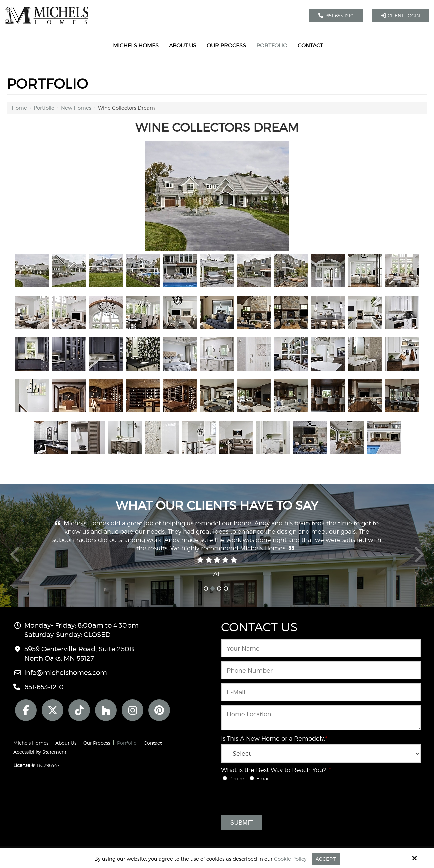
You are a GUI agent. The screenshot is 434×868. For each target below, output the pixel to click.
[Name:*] (321, 648)
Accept (326, 859)
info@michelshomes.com (66, 673)
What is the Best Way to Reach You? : (276, 770)
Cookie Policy (290, 859)
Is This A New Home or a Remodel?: (274, 738)
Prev (15, 558)
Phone (235, 778)
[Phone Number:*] (321, 670)
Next (419, 558)
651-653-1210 (336, 16)
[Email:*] (321, 692)
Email (261, 778)
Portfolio (44, 108)
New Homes (76, 108)
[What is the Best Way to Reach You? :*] (225, 778)
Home (19, 108)
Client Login (400, 16)
